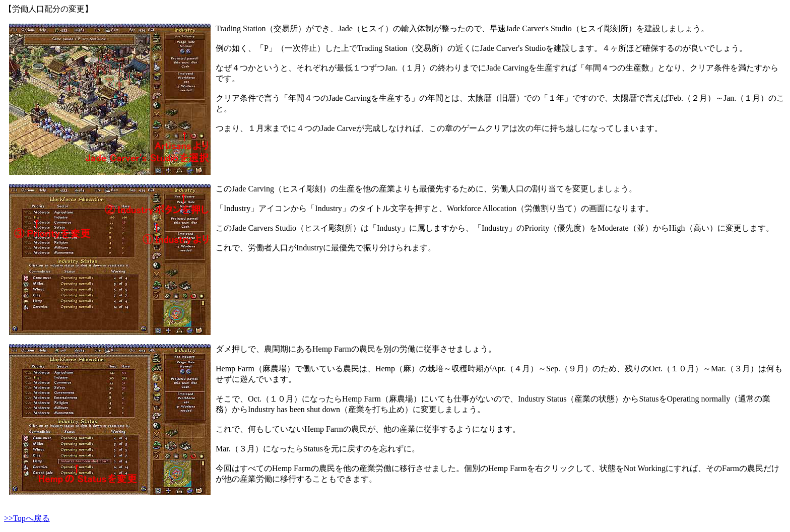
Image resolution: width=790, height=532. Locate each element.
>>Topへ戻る (27, 518)
